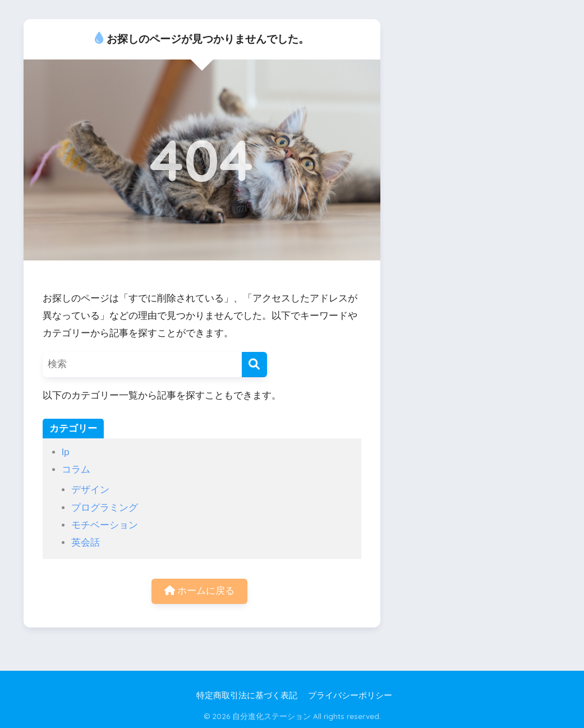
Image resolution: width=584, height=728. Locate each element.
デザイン (90, 490)
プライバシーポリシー (350, 695)
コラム (76, 470)
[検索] (254, 365)
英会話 (86, 542)
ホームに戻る (200, 591)
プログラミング (105, 508)
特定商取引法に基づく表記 (247, 695)
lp (65, 452)
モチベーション (105, 525)
